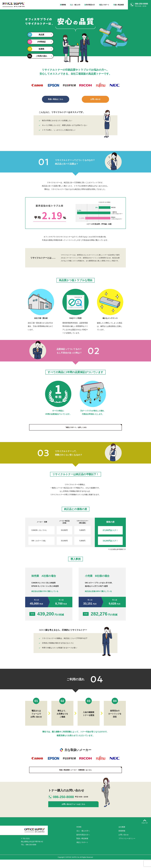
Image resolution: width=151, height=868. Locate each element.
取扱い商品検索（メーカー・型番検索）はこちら (75, 774)
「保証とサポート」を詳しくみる (75, 427)
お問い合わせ (95, 99)
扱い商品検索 (119, 5)
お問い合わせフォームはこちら (65, 810)
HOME (79, 835)
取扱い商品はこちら (56, 99)
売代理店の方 (90, 5)
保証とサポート (82, 851)
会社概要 (122, 835)
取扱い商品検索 (82, 847)
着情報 (63, 5)
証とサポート (104, 5)
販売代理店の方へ (83, 843)
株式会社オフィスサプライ (17, 5)
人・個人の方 (75, 5)
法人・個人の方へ (83, 839)
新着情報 (122, 839)
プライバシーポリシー (127, 847)
